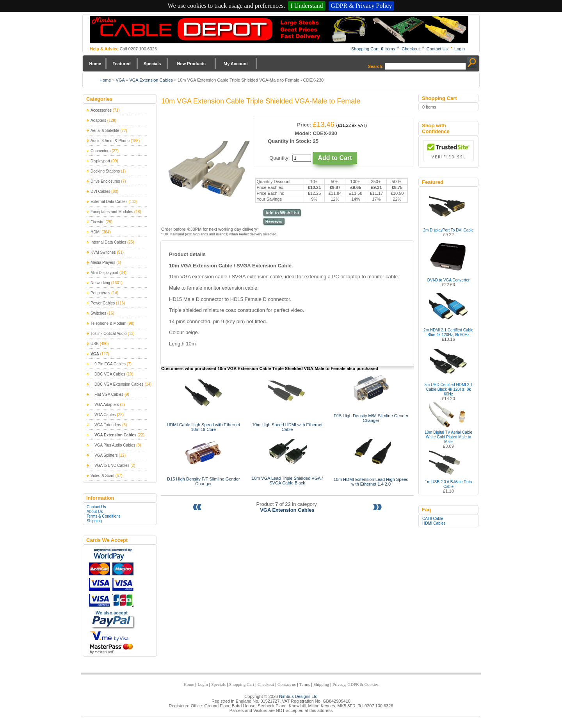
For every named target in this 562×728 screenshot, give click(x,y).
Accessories (101, 110)
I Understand (307, 6)
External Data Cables (109, 202)
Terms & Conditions (104, 516)
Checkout (411, 49)
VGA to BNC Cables (112, 465)
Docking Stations (105, 171)
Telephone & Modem (108, 323)
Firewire (98, 222)
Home (95, 64)
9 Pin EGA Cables (110, 364)
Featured (121, 64)
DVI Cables (100, 191)
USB (95, 344)
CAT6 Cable (433, 519)
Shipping (94, 521)
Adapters (98, 120)
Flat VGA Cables (109, 394)
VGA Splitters (106, 455)
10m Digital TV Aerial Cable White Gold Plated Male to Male (448, 437)
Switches (98, 313)
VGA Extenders (108, 425)
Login (460, 49)
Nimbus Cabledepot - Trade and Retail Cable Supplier (279, 30)
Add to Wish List (282, 213)
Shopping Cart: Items (373, 49)
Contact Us (437, 49)
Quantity (279, 158)
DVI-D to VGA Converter (448, 280)
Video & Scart (102, 476)
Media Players (103, 263)
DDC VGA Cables (110, 374)
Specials (152, 64)
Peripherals (100, 293)
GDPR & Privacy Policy (362, 6)
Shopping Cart (242, 684)
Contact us (287, 684)
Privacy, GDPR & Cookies (356, 684)
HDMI (96, 232)
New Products (191, 64)
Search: (376, 66)
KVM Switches (103, 252)
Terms (305, 684)
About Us (95, 512)
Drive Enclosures (105, 181)
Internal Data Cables (108, 242)
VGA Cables (105, 415)
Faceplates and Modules (112, 212)
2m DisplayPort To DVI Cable (448, 230)
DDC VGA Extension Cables (119, 384)
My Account (236, 64)
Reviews (274, 221)
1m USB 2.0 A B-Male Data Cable (449, 484)
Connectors (100, 151)
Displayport (100, 161)
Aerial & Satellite (105, 131)
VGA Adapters (107, 405)
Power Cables (103, 303)
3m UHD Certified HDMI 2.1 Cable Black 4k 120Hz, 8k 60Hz (448, 389)
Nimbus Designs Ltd (298, 696)
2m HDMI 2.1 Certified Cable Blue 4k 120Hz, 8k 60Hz (448, 332)
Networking (100, 283)
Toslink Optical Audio (108, 334)
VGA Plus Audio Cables (115, 445)
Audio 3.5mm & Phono (110, 141)
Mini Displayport (104, 273)
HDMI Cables (434, 523)
